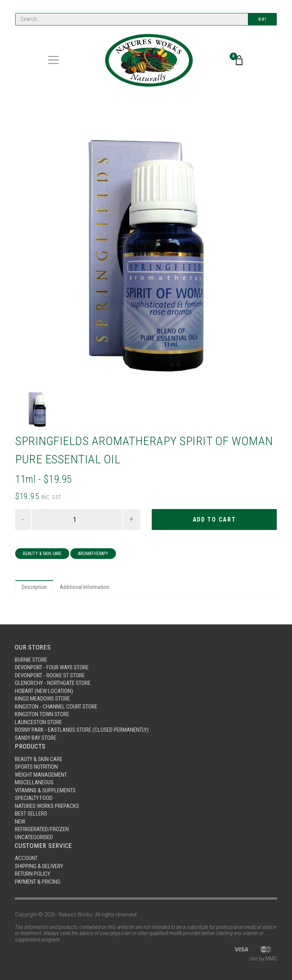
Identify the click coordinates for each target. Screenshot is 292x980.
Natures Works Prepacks (47, 806)
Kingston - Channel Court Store (56, 707)
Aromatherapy (93, 554)
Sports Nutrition (36, 767)
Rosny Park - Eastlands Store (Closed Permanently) (82, 730)
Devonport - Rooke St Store (50, 675)
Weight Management (41, 775)
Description (34, 587)
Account (26, 858)
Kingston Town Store (42, 714)
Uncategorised (34, 837)
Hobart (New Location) (44, 691)
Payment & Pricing (38, 882)
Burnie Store (31, 660)
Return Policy (33, 874)
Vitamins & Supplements (45, 790)
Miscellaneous (34, 782)
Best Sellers (31, 814)
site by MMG (263, 959)
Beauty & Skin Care (42, 554)
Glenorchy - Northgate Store (53, 683)
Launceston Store (38, 722)
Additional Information (84, 587)
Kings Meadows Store (42, 699)
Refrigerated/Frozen (42, 829)
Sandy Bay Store (36, 738)
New (20, 822)
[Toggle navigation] (53, 60)
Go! (262, 19)
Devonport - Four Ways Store (52, 667)
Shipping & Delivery (39, 866)
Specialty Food (34, 798)
